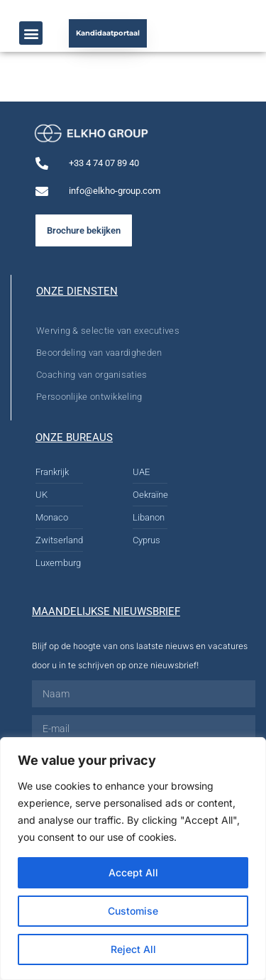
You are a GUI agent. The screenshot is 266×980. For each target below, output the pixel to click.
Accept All (133, 872)
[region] (133, 859)
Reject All (133, 949)
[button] (31, 33)
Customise (133, 911)
